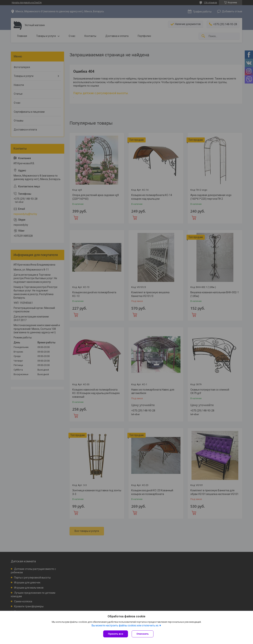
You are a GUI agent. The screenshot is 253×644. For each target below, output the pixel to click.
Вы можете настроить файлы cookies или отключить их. (125, 625)
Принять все (116, 634)
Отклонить (143, 634)
